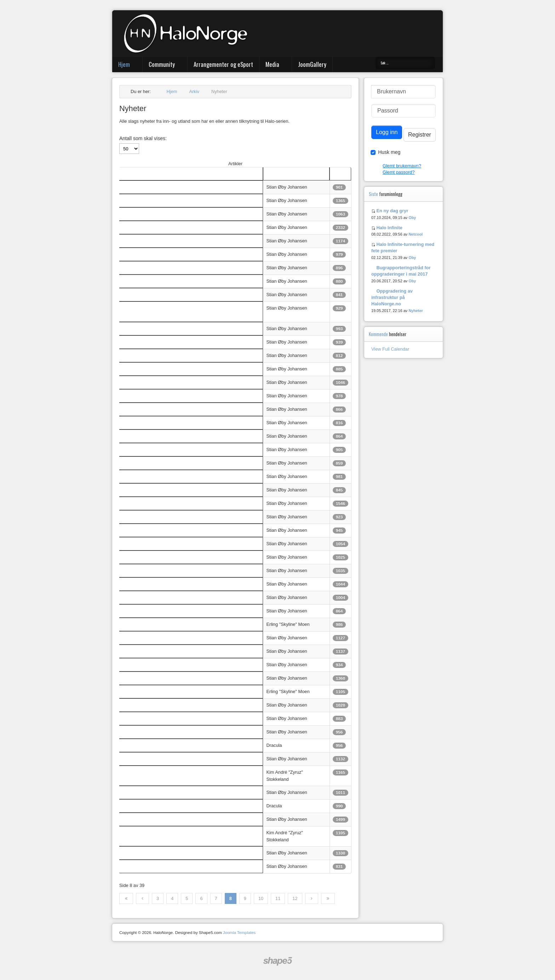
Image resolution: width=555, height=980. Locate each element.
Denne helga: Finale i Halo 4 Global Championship (173, 584)
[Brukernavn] (403, 92)
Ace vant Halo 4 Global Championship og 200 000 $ (174, 544)
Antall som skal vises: (143, 138)
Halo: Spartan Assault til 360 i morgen (160, 241)
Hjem (124, 64)
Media (272, 64)
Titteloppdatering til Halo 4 (148, 396)
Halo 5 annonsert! (140, 705)
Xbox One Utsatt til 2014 (147, 624)
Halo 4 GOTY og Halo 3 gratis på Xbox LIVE (167, 517)
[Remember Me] (373, 152)
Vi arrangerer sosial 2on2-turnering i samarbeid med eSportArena (188, 503)
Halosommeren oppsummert (151, 678)
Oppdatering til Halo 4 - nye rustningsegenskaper (171, 611)
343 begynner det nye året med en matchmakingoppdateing (182, 295)
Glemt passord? (399, 172)
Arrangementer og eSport (223, 64)
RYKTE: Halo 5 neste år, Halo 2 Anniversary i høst (173, 227)
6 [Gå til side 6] (201, 898)
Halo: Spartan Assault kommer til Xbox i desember (173, 436)
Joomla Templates (239, 933)
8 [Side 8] (231, 898)
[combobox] (405, 63)
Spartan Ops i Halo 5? (144, 449)
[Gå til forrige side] (142, 899)
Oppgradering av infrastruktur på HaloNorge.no (392, 297)
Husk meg (389, 152)
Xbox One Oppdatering (145, 691)
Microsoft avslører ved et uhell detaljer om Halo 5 (171, 570)
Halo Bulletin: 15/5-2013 (146, 833)
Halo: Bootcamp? (139, 792)
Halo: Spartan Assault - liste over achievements (170, 382)
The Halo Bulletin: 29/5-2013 (151, 772)
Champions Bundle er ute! (148, 597)
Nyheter (416, 311)
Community (162, 64)
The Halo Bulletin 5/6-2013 (149, 745)
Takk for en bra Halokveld (148, 476)
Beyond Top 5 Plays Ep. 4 (148, 866)
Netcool (416, 234)
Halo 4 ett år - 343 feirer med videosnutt (162, 409)
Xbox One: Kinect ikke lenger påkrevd (160, 638)
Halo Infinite (390, 228)
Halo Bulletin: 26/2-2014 (146, 187)
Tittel (127, 174)
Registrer (420, 135)
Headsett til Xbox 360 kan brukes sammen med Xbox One (180, 651)
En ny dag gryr (393, 211)
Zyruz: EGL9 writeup (143, 853)
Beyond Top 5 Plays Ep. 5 (148, 530)
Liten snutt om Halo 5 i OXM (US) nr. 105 (163, 463)
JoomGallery (312, 64)
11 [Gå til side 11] (278, 898)
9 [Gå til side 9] (245, 898)
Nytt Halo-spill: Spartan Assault (153, 759)
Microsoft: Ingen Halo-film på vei (155, 268)
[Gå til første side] (126, 899)
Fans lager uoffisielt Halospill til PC (157, 665)
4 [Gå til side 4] (172, 898)
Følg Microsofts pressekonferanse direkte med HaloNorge (180, 718)
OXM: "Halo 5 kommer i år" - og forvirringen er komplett (178, 200)
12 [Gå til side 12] (295, 898)
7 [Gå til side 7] (216, 898)
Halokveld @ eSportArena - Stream (158, 490)
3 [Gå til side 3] (158, 898)
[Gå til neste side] (312, 899)
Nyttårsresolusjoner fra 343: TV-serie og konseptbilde (175, 281)
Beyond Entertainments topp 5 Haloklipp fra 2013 (171, 254)
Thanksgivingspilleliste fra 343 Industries (163, 369)
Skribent (274, 174)
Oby (412, 218)
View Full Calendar (390, 349)
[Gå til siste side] (328, 899)
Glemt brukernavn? (402, 166)
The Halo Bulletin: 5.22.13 (148, 806)
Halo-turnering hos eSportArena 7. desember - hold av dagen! (184, 423)
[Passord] (404, 111)
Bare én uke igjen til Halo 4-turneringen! (162, 355)
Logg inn (387, 132)
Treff (337, 174)
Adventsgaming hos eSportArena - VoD (162, 342)
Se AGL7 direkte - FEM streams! (155, 732)
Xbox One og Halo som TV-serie (155, 819)
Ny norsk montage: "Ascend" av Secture (162, 214)
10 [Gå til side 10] (261, 898)
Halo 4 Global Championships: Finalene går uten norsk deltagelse (188, 557)
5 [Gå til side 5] (187, 898)
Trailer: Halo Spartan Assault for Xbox (160, 328)
